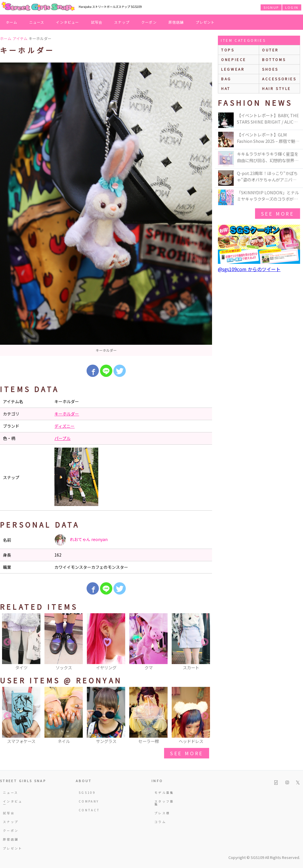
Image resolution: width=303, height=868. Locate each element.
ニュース (37, 22)
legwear (233, 69)
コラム (160, 822)
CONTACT (89, 810)
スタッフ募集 (164, 803)
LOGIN (292, 7)
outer (270, 50)
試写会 (97, 22)
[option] (106, 209)
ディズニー (64, 426)
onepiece (234, 59)
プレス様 (162, 813)
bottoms (274, 59)
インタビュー (67, 22)
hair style (277, 88)
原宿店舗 (176, 22)
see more (187, 753)
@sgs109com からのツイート (249, 269)
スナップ (122, 22)
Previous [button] (7, 642)
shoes (270, 69)
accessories (279, 79)
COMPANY (89, 801)
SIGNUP (271, 7)
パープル (62, 438)
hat (226, 88)
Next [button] (205, 642)
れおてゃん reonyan (81, 540)
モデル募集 (164, 792)
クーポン (149, 22)
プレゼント (205, 22)
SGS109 (87, 792)
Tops (228, 50)
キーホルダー (67, 414)
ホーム (12, 22)
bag (226, 79)
